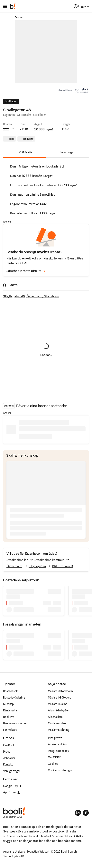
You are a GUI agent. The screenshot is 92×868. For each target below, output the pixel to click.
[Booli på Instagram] (78, 813)
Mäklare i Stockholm (60, 691)
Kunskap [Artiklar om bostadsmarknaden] (8, 704)
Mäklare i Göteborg (60, 698)
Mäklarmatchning (59, 730)
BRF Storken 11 (63, 566)
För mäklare (10, 730)
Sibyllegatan (37, 566)
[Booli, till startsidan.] (13, 6)
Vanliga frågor (12, 771)
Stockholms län (17, 560)
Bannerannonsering (15, 723)
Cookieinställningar (60, 770)
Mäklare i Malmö (58, 704)
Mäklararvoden (57, 723)
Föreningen (67, 152)
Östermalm (14, 566)
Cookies (53, 764)
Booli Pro (9, 717)
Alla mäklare (55, 717)
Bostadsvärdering (14, 698)
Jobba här (9, 758)
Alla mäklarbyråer (58, 710)
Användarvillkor (57, 744)
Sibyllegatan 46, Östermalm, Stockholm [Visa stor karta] (31, 296)
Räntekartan (11, 710)
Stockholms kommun (49, 560)
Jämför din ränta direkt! (26, 271)
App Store (11, 792)
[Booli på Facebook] (86, 813)
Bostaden (25, 152)
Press (7, 752)
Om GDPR (54, 757)
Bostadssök (10, 691)
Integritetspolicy (58, 751)
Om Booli (9, 745)
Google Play (12, 786)
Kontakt (8, 765)
